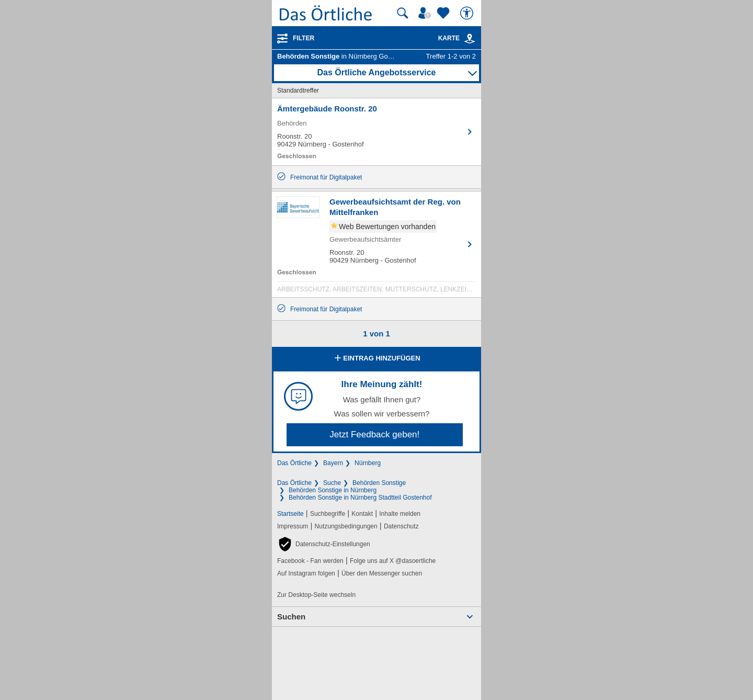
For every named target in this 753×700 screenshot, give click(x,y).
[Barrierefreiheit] (468, 13)
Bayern (333, 463)
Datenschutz (401, 526)
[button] (324, 544)
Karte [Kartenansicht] (457, 38)
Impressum (293, 526)
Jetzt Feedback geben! (374, 434)
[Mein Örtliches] (426, 13)
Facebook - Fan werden (310, 561)
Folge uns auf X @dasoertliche (393, 561)
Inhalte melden (400, 514)
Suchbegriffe (328, 514)
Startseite (290, 514)
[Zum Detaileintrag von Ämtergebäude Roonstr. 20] (376, 132)
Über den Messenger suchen (382, 573)
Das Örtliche (294, 463)
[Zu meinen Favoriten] (444, 13)
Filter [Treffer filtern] (304, 38)
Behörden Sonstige (379, 483)
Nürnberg (368, 463)
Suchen (291, 617)
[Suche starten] (403, 13)
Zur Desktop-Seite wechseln (316, 595)
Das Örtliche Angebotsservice (376, 72)
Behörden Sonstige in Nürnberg (333, 490)
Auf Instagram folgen (306, 573)
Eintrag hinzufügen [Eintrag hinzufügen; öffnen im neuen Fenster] (376, 359)
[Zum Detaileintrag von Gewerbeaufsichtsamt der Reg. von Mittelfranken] (376, 247)
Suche (332, 483)
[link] (470, 39)
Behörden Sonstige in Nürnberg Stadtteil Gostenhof (360, 498)
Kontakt (362, 514)
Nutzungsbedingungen (346, 526)
